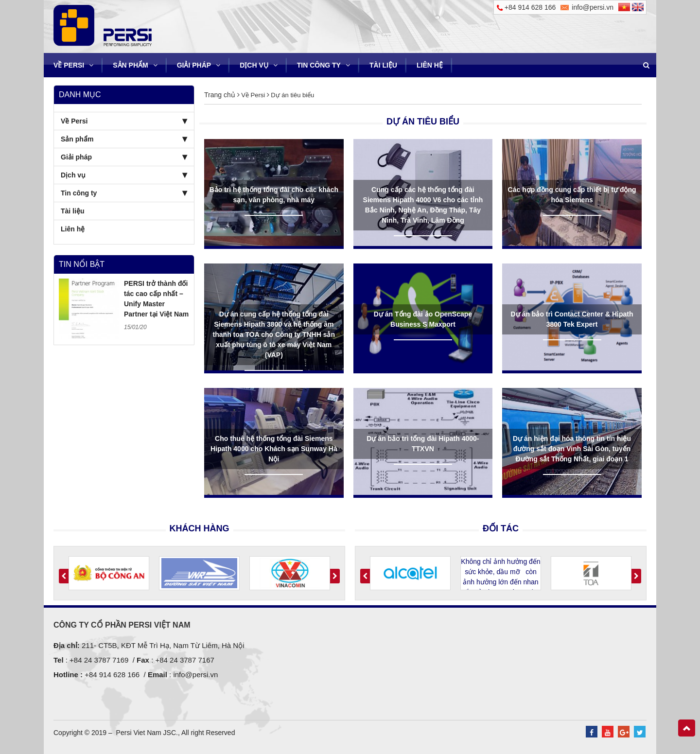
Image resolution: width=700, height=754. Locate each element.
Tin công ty (324, 65)
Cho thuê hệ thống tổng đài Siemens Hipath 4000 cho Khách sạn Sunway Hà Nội (274, 449)
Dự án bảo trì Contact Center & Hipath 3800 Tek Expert (572, 319)
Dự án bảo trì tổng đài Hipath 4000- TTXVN (423, 444)
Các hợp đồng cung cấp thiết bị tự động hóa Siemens (572, 195)
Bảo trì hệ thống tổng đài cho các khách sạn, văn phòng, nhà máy (274, 195)
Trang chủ (220, 95)
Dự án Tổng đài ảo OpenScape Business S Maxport (423, 319)
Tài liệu (383, 65)
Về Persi (73, 65)
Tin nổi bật (82, 264)
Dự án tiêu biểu (292, 95)
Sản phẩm (135, 65)
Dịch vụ (259, 65)
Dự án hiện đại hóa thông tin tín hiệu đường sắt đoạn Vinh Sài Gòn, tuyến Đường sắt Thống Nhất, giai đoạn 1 (572, 449)
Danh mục (80, 95)
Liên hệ (430, 65)
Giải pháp (199, 65)
